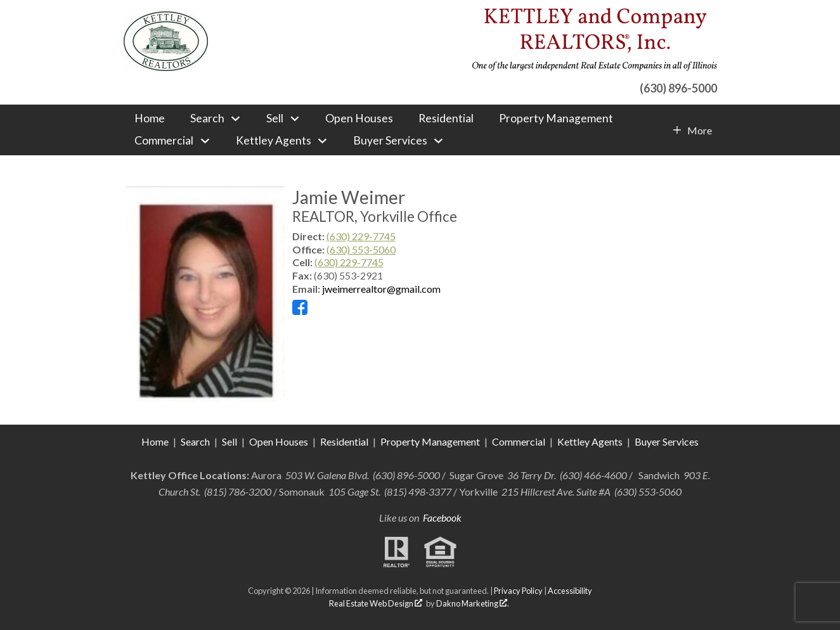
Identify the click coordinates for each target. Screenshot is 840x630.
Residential (446, 119)
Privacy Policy (518, 591)
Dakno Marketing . (473, 603)
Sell (229, 441)
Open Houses (359, 119)
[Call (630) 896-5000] (594, 87)
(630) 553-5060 (361, 249)
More (699, 131)
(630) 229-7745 (361, 236)
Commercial (520, 441)
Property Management (556, 119)
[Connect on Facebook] (300, 311)
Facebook (442, 517)
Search (195, 441)
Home (150, 119)
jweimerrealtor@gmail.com (381, 289)
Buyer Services (667, 441)
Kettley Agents (590, 441)
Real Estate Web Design (376, 603)
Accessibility (570, 591)
